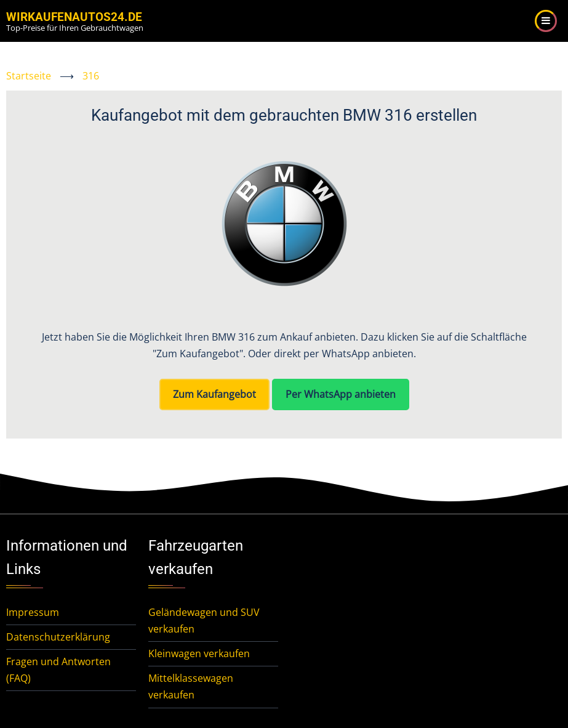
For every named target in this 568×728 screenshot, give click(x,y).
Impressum (33, 612)
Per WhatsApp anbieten (341, 394)
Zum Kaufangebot (214, 394)
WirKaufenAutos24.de (74, 17)
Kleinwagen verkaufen (199, 653)
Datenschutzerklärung (58, 637)
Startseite (29, 76)
